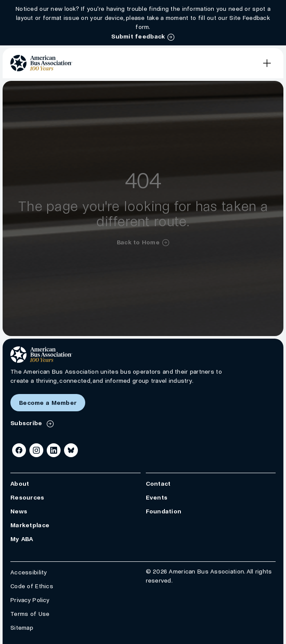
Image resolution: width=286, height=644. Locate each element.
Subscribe (27, 423)
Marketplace (30, 526)
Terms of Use (30, 614)
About (20, 484)
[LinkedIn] (54, 450)
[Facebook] (19, 450)
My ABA (22, 540)
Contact (158, 484)
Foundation (164, 512)
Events (157, 498)
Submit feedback (138, 37)
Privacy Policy (30, 601)
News (19, 512)
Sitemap (22, 628)
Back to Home (138, 242)
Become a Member (48, 403)
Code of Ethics (32, 587)
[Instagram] (36, 450)
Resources (27, 498)
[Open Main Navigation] (267, 63)
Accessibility (29, 573)
